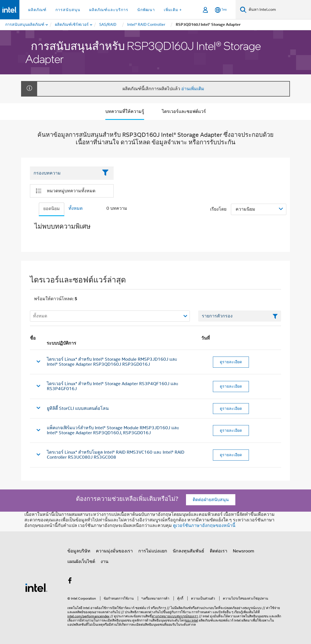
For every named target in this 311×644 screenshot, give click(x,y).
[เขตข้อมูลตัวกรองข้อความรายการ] (240, 316)
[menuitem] (72, 25)
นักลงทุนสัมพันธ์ (188, 551)
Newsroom (244, 551)
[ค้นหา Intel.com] (279, 10)
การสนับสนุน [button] (68, 10)
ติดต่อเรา (219, 551)
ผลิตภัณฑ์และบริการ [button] (109, 10)
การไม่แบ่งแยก (153, 551)
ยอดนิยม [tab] (52, 209)
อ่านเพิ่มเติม (193, 89)
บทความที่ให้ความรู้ (125, 112)
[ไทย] (221, 10)
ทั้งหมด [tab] (76, 208)
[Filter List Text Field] (64, 173)
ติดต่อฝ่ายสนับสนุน (211, 500)
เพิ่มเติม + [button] (173, 10)
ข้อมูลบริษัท (79, 551)
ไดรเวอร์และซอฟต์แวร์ (184, 112)
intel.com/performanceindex (88, 616)
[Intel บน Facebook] (70, 582)
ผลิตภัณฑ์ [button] (37, 10)
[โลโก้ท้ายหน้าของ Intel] (36, 587)
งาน (104, 562)
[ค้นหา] (243, 10)
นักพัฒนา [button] (146, 10)
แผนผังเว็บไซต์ (81, 562)
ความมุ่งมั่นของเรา (114, 551)
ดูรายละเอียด (231, 362)
